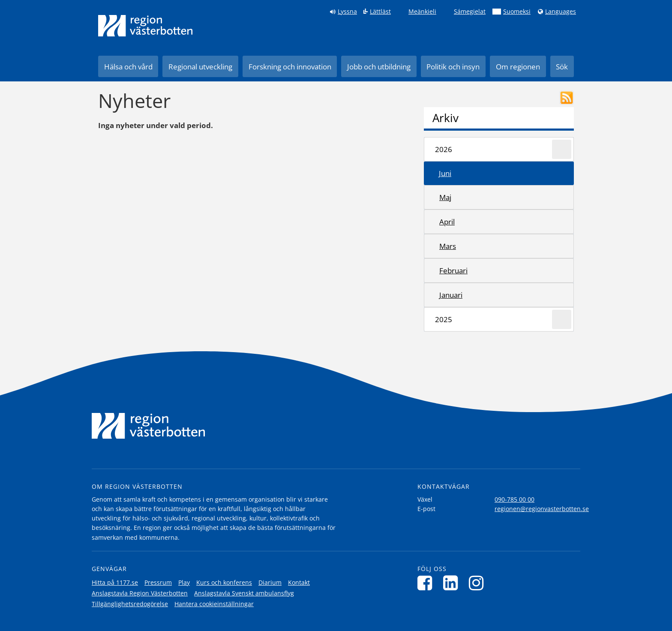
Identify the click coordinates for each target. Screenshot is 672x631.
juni (445, 173)
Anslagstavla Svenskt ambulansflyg (244, 593)
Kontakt (299, 582)
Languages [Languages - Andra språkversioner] (561, 12)
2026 (444, 149)
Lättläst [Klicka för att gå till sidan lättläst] (380, 12)
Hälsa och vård (128, 67)
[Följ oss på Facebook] (427, 583)
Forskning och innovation (290, 67)
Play (184, 582)
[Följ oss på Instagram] (478, 583)
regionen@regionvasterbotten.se (542, 509)
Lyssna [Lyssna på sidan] (347, 12)
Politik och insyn (453, 67)
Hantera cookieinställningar (214, 604)
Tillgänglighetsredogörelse (130, 604)
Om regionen (518, 67)
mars (448, 246)
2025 (444, 319)
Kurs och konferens (224, 582)
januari (451, 295)
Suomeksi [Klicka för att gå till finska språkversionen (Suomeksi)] (517, 12)
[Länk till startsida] (145, 26)
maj (445, 197)
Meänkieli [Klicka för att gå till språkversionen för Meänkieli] (422, 12)
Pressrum (158, 582)
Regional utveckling (200, 67)
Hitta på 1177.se (115, 582)
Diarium (270, 582)
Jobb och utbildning (379, 67)
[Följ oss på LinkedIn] (453, 583)
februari (453, 271)
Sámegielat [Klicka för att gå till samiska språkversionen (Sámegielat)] (470, 12)
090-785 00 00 (514, 499)
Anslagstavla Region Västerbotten (140, 593)
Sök (562, 67)
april (447, 222)
